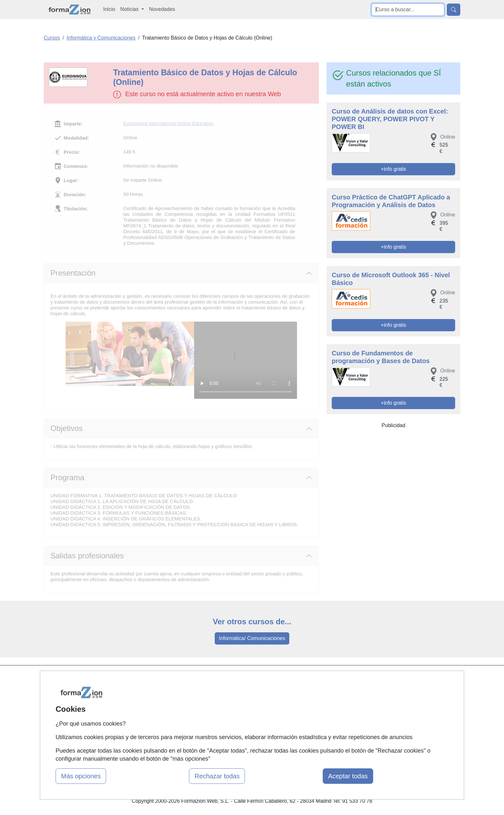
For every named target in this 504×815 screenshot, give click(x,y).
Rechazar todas (217, 776)
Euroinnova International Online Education (169, 123)
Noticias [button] (130, 9)
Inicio (109, 9)
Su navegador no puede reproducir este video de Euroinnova (246, 360)
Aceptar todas (348, 776)
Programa (67, 477)
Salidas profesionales (87, 556)
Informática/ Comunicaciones (252, 638)
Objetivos (67, 428)
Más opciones (81, 776)
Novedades (162, 9)
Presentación (73, 273)
